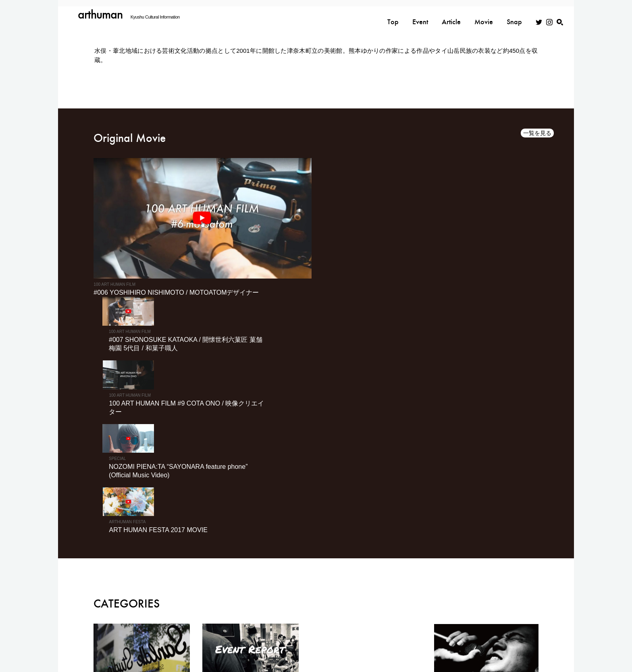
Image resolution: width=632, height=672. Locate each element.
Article (451, 15)
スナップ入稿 (519, 628)
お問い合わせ (477, 628)
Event (420, 15)
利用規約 (387, 628)
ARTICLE (447, 608)
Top (393, 15)
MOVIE (522, 608)
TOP (375, 608)
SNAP (485, 608)
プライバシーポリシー (340, 628)
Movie (484, 15)
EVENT (408, 608)
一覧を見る (537, 133)
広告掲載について (430, 628)
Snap (514, 15)
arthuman (101, 14)
